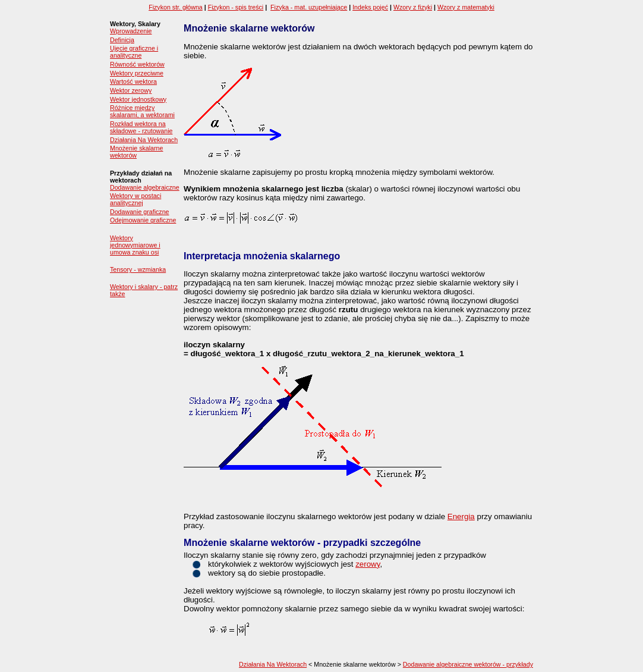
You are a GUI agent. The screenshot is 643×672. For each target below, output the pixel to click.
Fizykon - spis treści (236, 7)
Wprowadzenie (131, 31)
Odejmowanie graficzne (143, 220)
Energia (461, 516)
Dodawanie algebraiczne (145, 187)
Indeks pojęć (370, 7)
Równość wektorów (137, 64)
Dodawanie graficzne (140, 212)
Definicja (122, 40)
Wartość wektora (133, 81)
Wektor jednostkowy (138, 99)
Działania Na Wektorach (144, 140)
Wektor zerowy (131, 90)
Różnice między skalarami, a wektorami (142, 111)
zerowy (368, 564)
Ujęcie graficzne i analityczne (134, 52)
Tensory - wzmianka (138, 269)
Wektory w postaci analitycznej (135, 199)
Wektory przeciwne (137, 73)
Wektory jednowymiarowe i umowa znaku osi (135, 245)
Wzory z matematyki (466, 7)
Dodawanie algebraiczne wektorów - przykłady (468, 664)
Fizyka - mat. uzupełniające (309, 7)
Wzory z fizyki (413, 7)
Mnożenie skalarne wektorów (136, 152)
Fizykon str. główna (176, 7)
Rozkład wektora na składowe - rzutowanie (141, 127)
